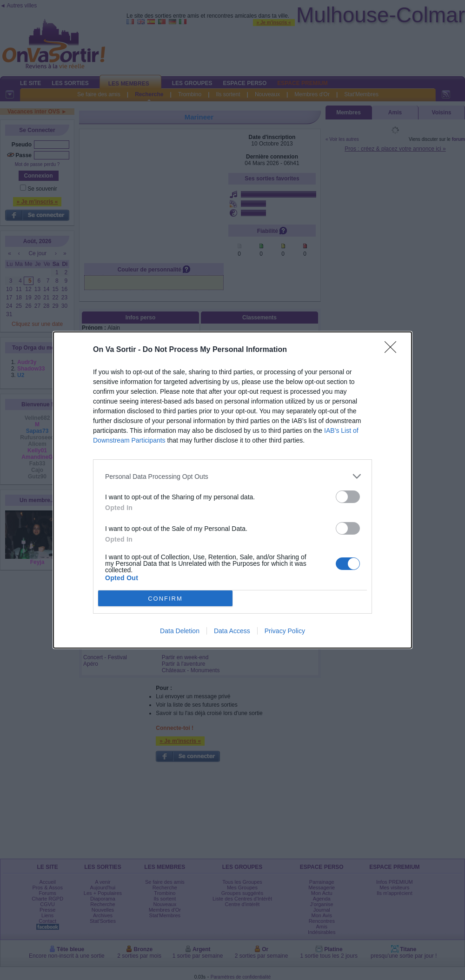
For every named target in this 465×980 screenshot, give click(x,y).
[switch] (348, 497)
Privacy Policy (285, 631)
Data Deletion (180, 631)
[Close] (393, 350)
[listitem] (232, 476)
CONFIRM (165, 599)
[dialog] (232, 490)
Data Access (232, 631)
